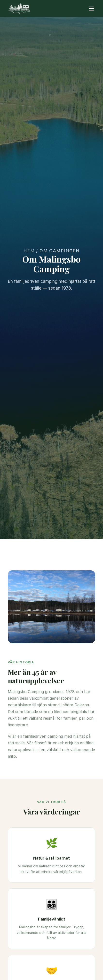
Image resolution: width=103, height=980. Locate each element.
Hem (29, 251)
